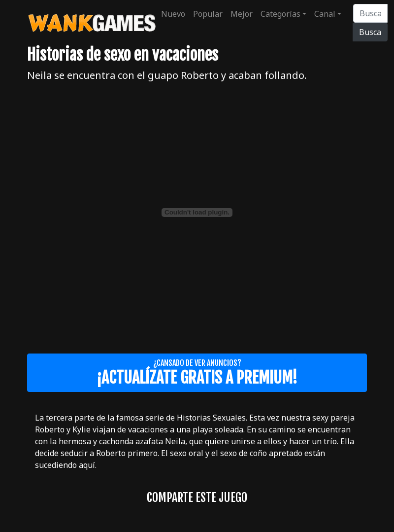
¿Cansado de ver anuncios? (197, 373)
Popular (208, 14)
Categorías (280, 14)
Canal (325, 14)
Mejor (242, 14)
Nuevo (173, 14)
